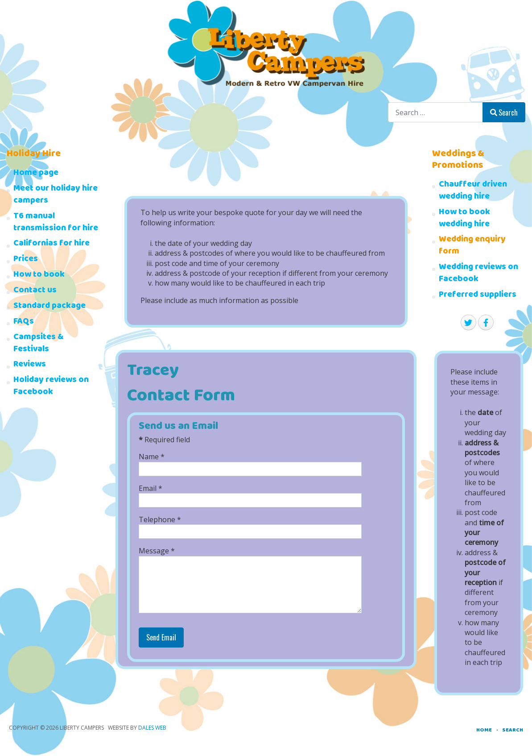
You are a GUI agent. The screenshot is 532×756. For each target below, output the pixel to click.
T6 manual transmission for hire (56, 223)
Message (157, 551)
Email (151, 488)
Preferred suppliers (478, 296)
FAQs (24, 322)
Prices (26, 260)
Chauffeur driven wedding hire (473, 191)
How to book (39, 276)
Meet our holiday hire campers (56, 195)
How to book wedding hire (464, 219)
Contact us (35, 291)
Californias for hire (52, 244)
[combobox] (435, 112)
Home (484, 730)
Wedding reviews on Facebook (478, 274)
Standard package (49, 307)
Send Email (161, 637)
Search (504, 112)
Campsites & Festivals (39, 344)
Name (152, 457)
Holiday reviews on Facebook (51, 387)
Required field (164, 440)
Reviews (30, 365)
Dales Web (152, 728)
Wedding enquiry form (472, 246)
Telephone (160, 519)
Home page (36, 174)
